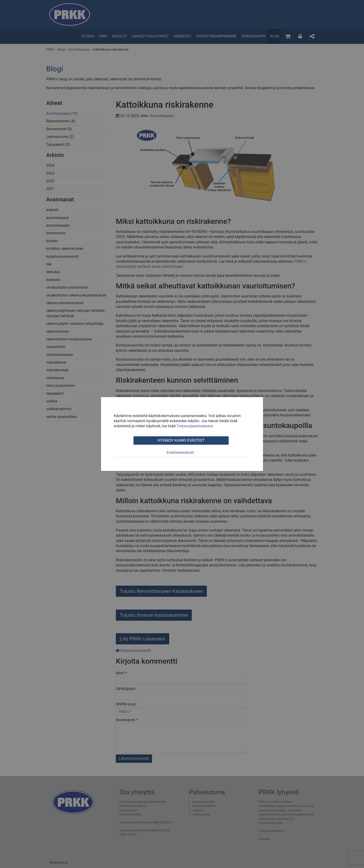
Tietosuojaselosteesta (195, 426)
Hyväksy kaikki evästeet (181, 440)
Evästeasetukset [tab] (180, 452)
